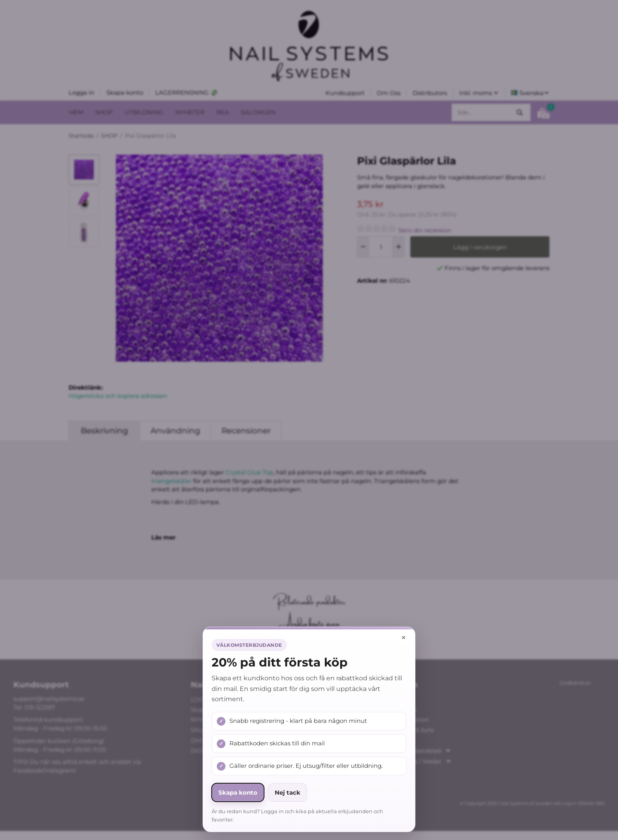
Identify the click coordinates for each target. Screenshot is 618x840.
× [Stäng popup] (404, 637)
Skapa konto (238, 792)
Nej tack (288, 792)
